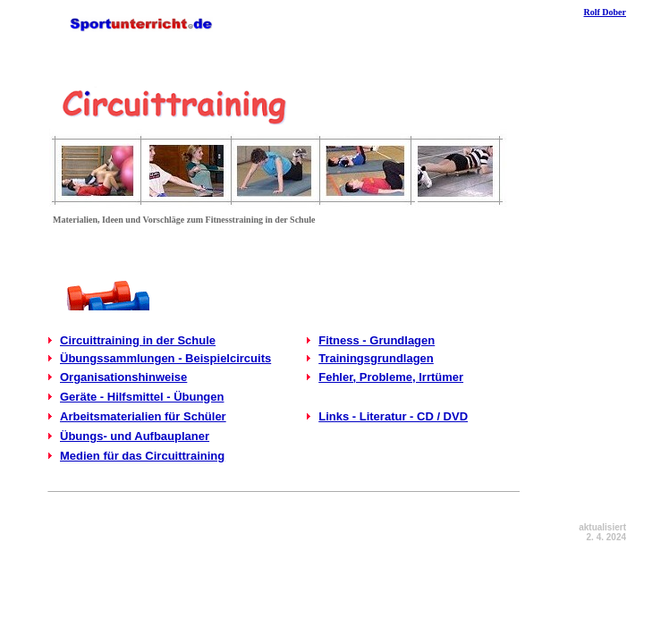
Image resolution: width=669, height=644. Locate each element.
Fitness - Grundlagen (377, 340)
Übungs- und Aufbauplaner (135, 436)
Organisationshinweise (123, 377)
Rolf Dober (605, 12)
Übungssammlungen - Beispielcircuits (165, 358)
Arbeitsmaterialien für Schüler (143, 416)
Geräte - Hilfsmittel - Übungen (142, 397)
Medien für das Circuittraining (142, 456)
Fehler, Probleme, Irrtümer (391, 377)
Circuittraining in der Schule (138, 340)
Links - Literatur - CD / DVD (393, 416)
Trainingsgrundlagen (376, 358)
